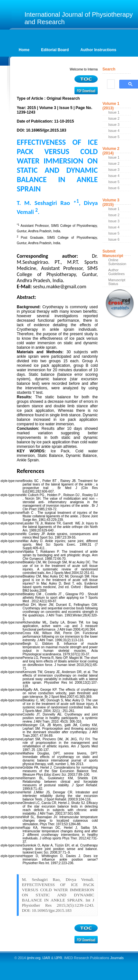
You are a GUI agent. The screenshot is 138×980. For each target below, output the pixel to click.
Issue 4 (114, 131)
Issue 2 (114, 118)
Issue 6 (114, 188)
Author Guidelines (117, 272)
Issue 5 (114, 137)
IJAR (46, 958)
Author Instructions (98, 50)
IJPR (58, 958)
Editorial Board (55, 50)
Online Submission (117, 262)
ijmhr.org (34, 958)
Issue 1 (114, 112)
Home (24, 50)
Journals (117, 958)
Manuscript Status (117, 282)
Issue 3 (114, 125)
